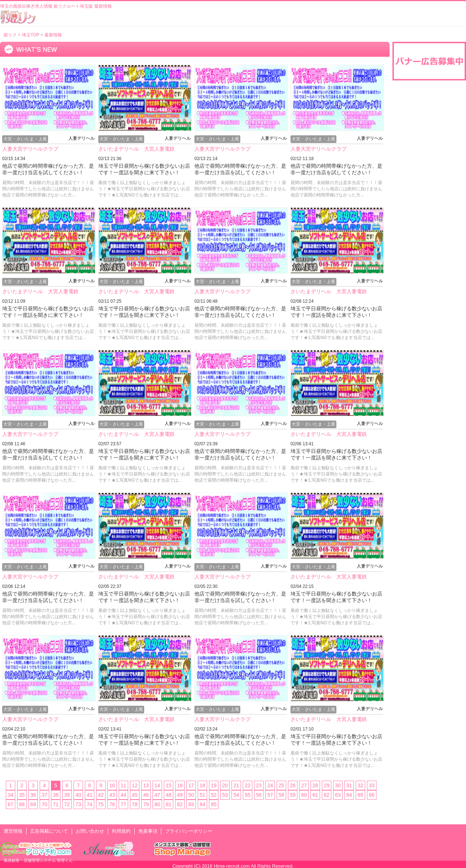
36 (33, 795)
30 (338, 785)
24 (270, 785)
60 (304, 795)
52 (214, 795)
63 (338, 795)
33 (372, 785)
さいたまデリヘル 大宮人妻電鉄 (137, 149)
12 (135, 785)
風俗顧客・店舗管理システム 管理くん (38, 860)
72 (67, 804)
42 (101, 795)
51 (202, 795)
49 (180, 795)
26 (293, 785)
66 (372, 795)
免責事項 (148, 831)
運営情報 (13, 831)
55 (248, 795)
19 (214, 785)
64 (349, 795)
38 (56, 795)
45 (135, 795)
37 (44, 795)
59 (293, 795)
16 (180, 785)
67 (11, 804)
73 (78, 804)
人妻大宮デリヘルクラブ (30, 149)
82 (180, 804)
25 (281, 785)
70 (44, 804)
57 (270, 795)
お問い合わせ (90, 831)
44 (123, 795)
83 (191, 804)
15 (169, 785)
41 (90, 795)
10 (112, 785)
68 (22, 804)
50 (191, 795)
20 (225, 785)
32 (360, 785)
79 (146, 804)
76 (112, 804)
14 (157, 785)
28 (315, 785)
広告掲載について (49, 831)
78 (135, 804)
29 (327, 785)
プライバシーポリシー (189, 831)
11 (123, 785)
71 (56, 804)
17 (191, 785)
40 (78, 795)
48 (169, 795)
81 (169, 804)
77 (123, 804)
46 (146, 795)
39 (67, 795)
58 (281, 795)
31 (349, 785)
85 (214, 804)
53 (225, 795)
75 (101, 804)
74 (90, 804)
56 (259, 795)
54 (236, 795)
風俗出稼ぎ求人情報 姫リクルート (18, 17)
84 (202, 804)
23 (259, 785)
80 (157, 804)
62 (327, 795)
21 (236, 785)
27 (304, 785)
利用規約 (121, 831)
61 (315, 795)
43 (112, 795)
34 (11, 795)
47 (157, 795)
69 (33, 804)
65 (360, 795)
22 (248, 785)
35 (22, 795)
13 (146, 785)
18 (202, 785)
